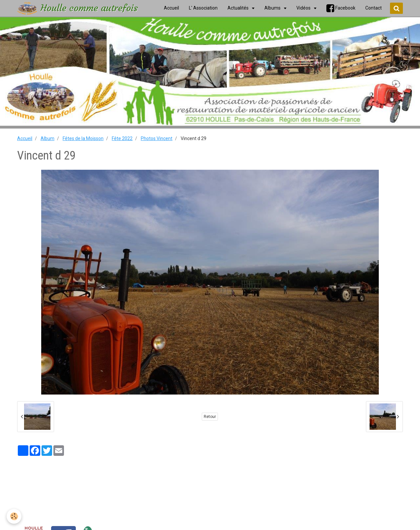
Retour (210, 417)
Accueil (25, 138)
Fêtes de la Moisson (83, 138)
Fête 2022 (122, 138)
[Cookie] (14, 516)
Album (47, 138)
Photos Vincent (157, 138)
